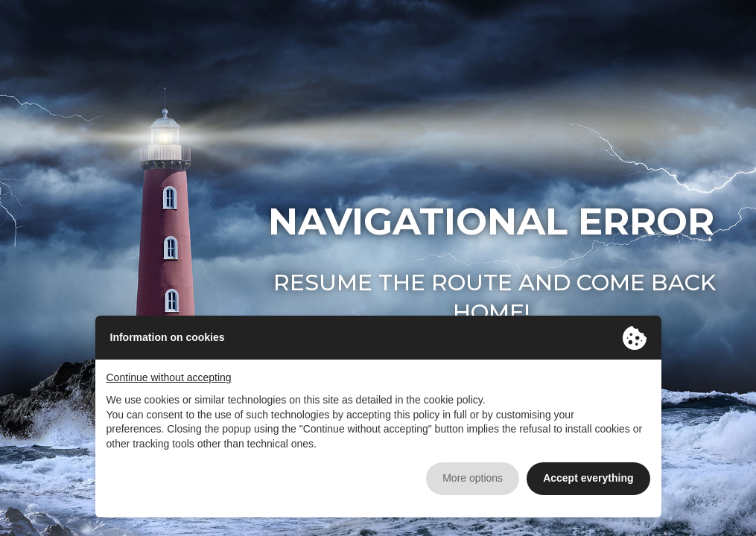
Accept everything (588, 478)
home (489, 312)
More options (473, 478)
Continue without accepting (169, 377)
